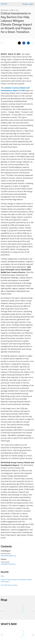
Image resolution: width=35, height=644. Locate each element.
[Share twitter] (19, 43)
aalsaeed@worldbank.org (8, 556)
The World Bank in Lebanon (9, 585)
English (31, 4)
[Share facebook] (24, 43)
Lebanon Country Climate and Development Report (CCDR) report (16, 581)
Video (2, 576)
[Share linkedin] (28, 43)
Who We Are (4, 4)
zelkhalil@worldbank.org (8, 564)
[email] (2, 43)
